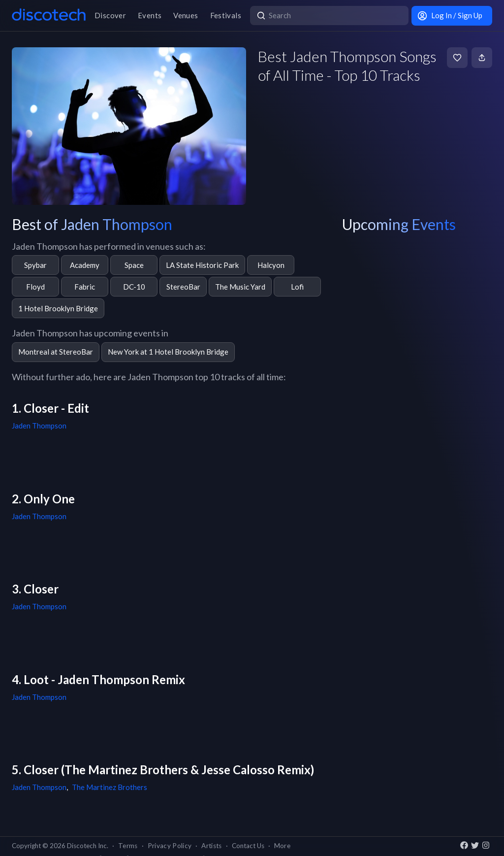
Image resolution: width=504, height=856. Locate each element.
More (282, 846)
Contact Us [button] (248, 846)
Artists (211, 846)
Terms (128, 846)
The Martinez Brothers (110, 787)
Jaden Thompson (39, 426)
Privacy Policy (170, 846)
